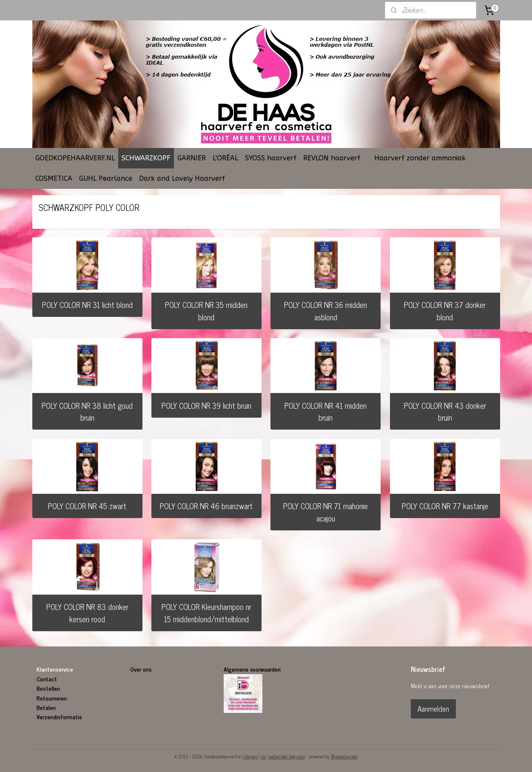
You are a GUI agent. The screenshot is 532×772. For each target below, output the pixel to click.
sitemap (251, 756)
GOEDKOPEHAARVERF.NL (75, 158)
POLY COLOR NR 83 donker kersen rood (87, 613)
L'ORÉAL (225, 158)
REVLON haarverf (332, 158)
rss (263, 756)
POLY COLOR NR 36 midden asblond (326, 311)
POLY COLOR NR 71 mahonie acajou (326, 512)
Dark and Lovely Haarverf (182, 178)
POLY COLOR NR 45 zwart (87, 506)
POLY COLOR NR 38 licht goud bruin (87, 412)
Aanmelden (433, 709)
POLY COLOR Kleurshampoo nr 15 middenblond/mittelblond (206, 613)
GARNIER (192, 158)
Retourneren (52, 698)
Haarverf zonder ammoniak (420, 158)
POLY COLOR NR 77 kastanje (445, 506)
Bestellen (48, 688)
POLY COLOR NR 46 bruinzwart (206, 506)
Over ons (142, 669)
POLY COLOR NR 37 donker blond (445, 311)
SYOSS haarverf (271, 158)
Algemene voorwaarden (252, 669)
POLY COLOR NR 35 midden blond (206, 311)
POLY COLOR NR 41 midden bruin (326, 412)
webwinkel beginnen (287, 756)
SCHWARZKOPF (146, 158)
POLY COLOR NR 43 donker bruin (445, 412)
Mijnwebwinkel (344, 756)
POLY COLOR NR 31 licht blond (87, 305)
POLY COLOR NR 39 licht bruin (206, 405)
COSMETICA (54, 178)
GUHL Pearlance (106, 178)
